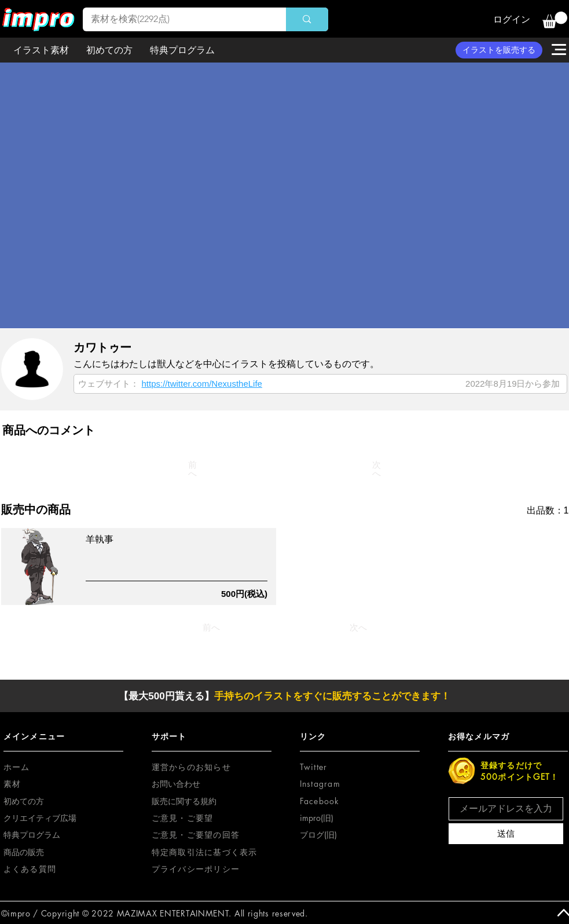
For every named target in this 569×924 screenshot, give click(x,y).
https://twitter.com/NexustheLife (202, 384)
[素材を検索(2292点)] (177, 19)
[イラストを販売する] (499, 50)
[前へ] (193, 469)
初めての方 (24, 801)
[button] (555, 20)
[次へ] (377, 469)
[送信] (506, 834)
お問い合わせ (176, 784)
